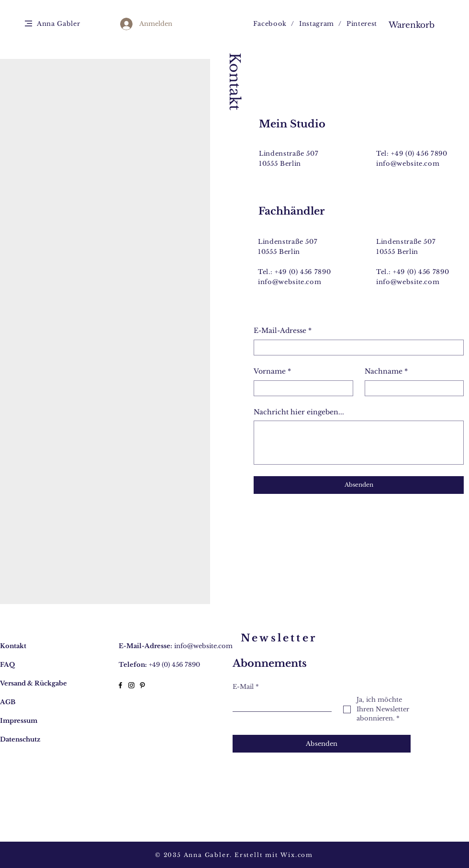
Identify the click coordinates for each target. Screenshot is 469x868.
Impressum (19, 721)
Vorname (272, 372)
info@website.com (408, 164)
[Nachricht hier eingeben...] (359, 443)
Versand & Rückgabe (33, 683)
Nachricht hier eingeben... (299, 412)
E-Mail (246, 687)
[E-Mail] (279, 703)
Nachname (386, 372)
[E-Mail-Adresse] (356, 348)
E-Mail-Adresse (283, 331)
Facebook (270, 24)
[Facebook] (120, 685)
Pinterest (362, 24)
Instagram (317, 24)
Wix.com (297, 855)
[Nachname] (412, 388)
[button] (28, 23)
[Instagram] (131, 685)
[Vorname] (301, 388)
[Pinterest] (142, 685)
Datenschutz (20, 739)
